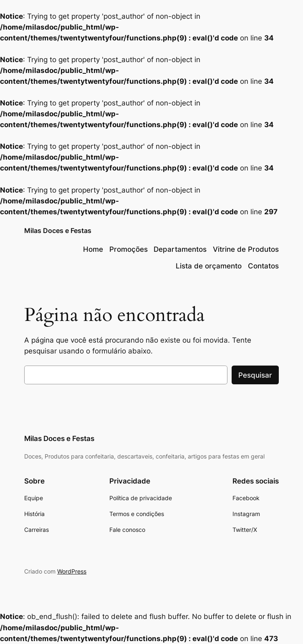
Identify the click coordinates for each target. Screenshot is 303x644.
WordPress (72, 571)
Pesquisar (255, 375)
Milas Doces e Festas (58, 231)
